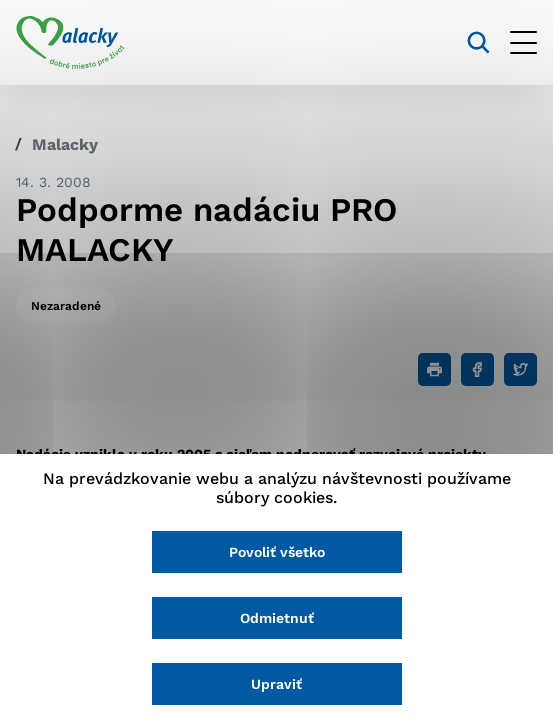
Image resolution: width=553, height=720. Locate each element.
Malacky (65, 144)
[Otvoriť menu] (523, 42)
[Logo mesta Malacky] (70, 43)
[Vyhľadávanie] (478, 42)
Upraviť (276, 684)
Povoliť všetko (277, 552)
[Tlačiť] (434, 369)
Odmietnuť (277, 618)
